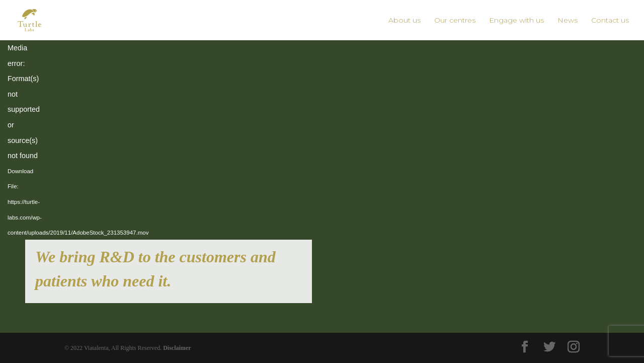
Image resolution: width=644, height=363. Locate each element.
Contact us (610, 21)
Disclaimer (177, 348)
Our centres (455, 21)
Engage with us (516, 21)
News (568, 21)
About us (405, 21)
